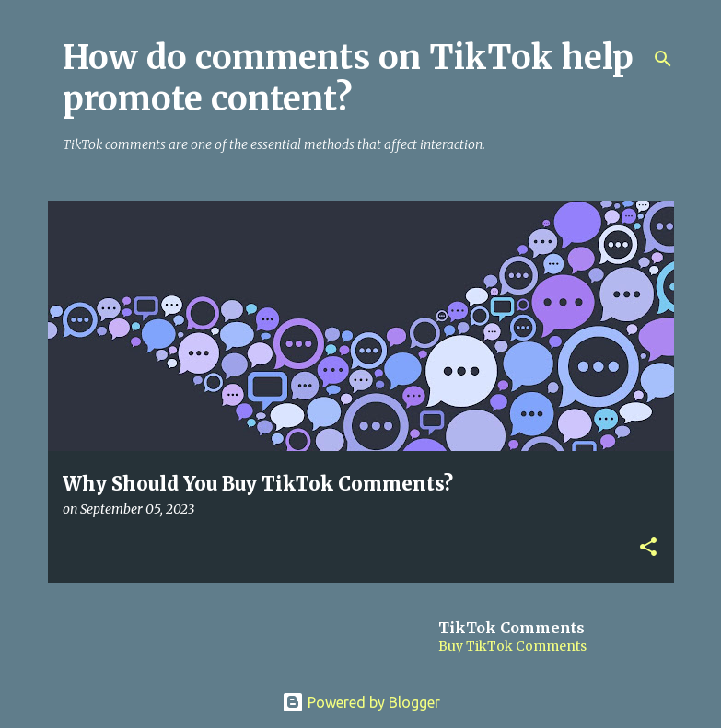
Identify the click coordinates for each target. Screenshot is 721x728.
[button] (648, 548)
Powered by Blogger (361, 702)
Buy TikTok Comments (512, 646)
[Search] (663, 59)
